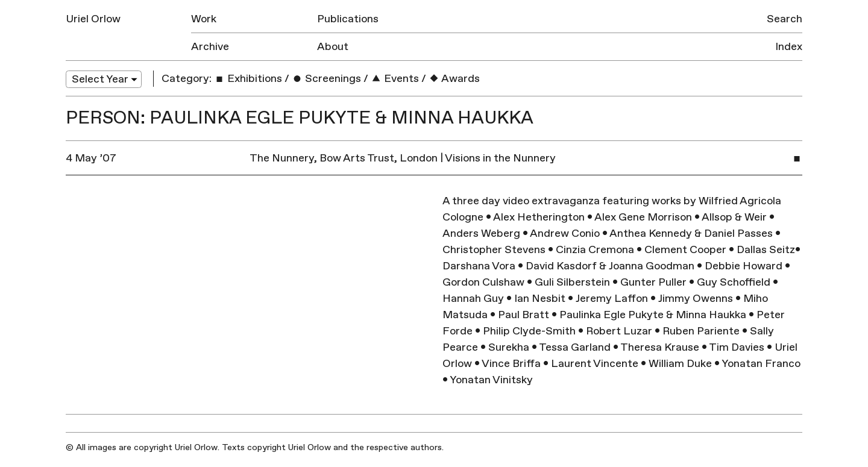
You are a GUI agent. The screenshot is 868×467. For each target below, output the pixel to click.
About (333, 47)
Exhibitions (248, 79)
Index (789, 47)
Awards (454, 79)
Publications (348, 19)
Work (204, 19)
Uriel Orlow (93, 19)
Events (395, 79)
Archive (210, 47)
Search (785, 19)
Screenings (326, 79)
